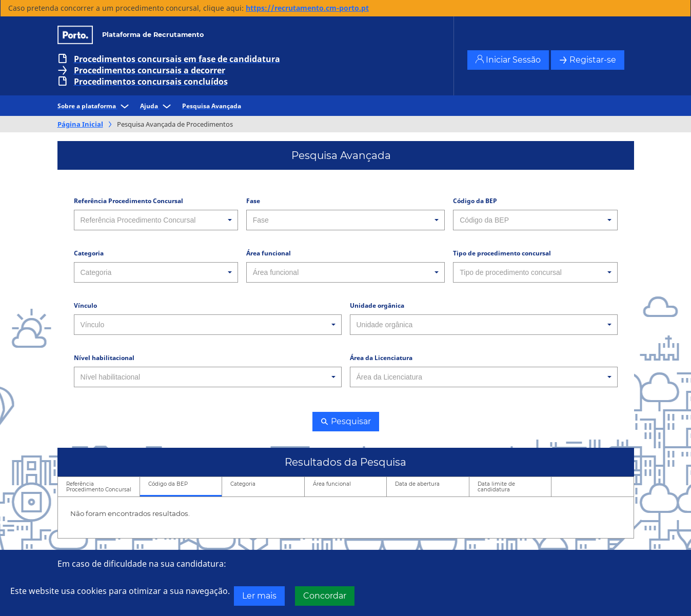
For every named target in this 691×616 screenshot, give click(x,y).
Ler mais (259, 596)
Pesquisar (346, 421)
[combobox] (156, 220)
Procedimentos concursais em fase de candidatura (177, 59)
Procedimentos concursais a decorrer (150, 70)
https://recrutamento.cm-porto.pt (307, 8)
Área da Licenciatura (381, 358)
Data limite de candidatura (496, 487)
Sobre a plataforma (95, 106)
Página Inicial (80, 124)
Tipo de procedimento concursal (502, 253)
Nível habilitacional (104, 358)
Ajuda (157, 106)
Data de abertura (417, 484)
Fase (253, 201)
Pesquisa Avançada (212, 106)
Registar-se (588, 60)
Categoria (89, 253)
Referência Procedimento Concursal (129, 201)
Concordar (325, 596)
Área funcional (269, 253)
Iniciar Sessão (508, 60)
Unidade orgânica (377, 305)
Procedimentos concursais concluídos (151, 82)
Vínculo (85, 305)
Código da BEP (475, 201)
